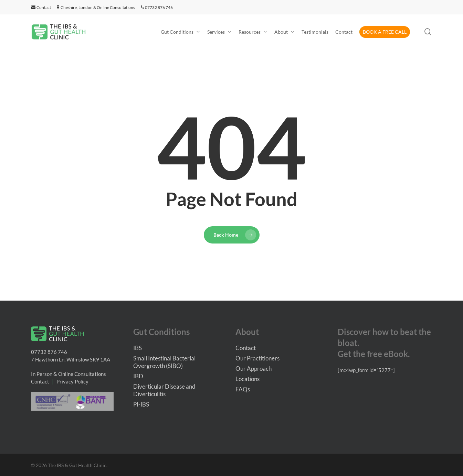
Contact (41, 7)
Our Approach (254, 369)
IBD (138, 376)
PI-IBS (141, 404)
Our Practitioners (257, 358)
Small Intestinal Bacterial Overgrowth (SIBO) (164, 362)
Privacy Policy (72, 381)
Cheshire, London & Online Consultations (98, 7)
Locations (248, 379)
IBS (138, 348)
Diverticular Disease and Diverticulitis (164, 390)
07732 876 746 (157, 7)
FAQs (243, 389)
